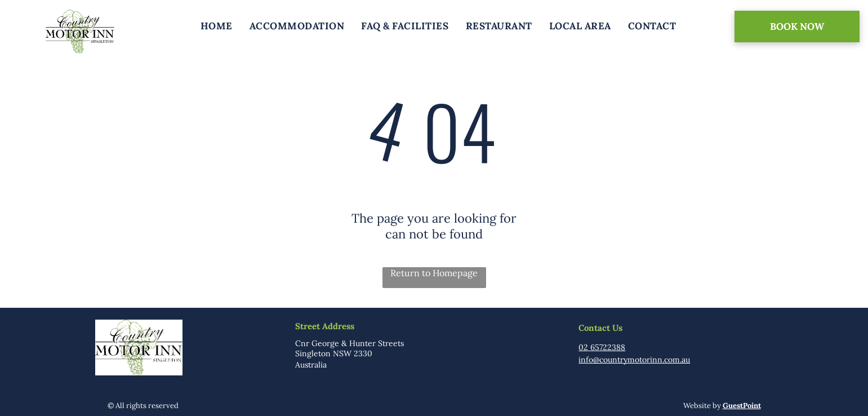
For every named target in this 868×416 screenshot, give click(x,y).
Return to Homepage (434, 273)
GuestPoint (742, 406)
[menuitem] (217, 26)
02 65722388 (602, 347)
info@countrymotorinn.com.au (634, 360)
